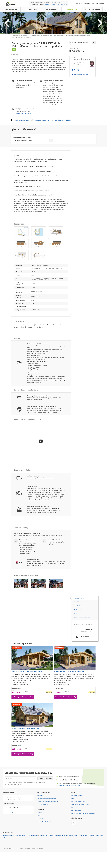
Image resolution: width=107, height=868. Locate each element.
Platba (76, 629)
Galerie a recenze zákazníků (83, 633)
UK (31, 864)
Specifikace (78, 617)
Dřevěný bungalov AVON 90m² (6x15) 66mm (27, 687)
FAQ (73, 823)
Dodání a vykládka (80, 625)
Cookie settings (76, 826)
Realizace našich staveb (79, 817)
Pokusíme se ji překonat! (23, 129)
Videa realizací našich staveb (80, 820)
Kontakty (79, 3)
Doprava (40, 828)
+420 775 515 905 (38, 5)
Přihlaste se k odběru (45, 794)
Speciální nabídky (9, 851)
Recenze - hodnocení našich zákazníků (83, 829)
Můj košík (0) (100, 3)
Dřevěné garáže (33, 851)
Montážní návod (79, 621)
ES (42, 864)
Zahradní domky (21, 851)
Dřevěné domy (73, 851)
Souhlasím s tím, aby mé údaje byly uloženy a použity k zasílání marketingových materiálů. (27, 799)
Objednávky (41, 834)
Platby (39, 831)
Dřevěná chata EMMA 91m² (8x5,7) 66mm (26, 744)
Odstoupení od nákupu (44, 837)
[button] (21, 247)
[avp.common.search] (105, 10)
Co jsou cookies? (42, 820)
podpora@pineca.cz (13, 827)
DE (37, 864)
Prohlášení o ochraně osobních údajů (48, 817)
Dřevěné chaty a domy (46, 851)
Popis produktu (79, 613)
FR (34, 864)
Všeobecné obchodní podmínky (47, 814)
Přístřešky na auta (61, 851)
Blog (73, 814)
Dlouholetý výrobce (77, 811)
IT (39, 864)
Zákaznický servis (89, 3)
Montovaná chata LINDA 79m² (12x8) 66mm (69, 687)
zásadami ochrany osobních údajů (70, 800)
